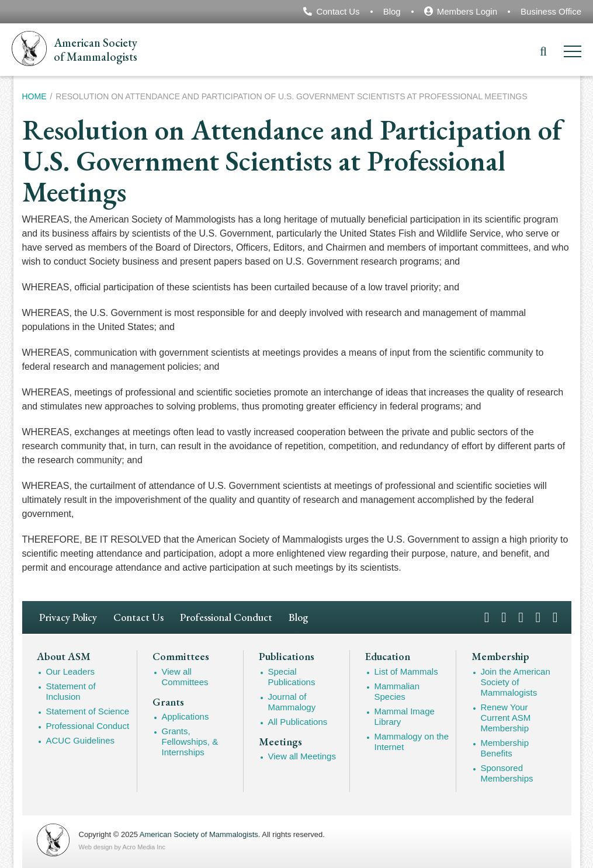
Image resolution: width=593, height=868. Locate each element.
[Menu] (573, 53)
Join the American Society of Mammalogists (516, 682)
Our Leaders (70, 671)
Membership (500, 657)
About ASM (64, 657)
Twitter (504, 617)
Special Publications (292, 677)
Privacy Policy (68, 617)
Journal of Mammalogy (292, 702)
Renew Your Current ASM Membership (506, 718)
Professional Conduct (226, 617)
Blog (392, 11)
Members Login (467, 11)
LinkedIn (555, 617)
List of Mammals (406, 671)
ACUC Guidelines (81, 740)
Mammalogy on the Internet (412, 742)
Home (34, 96)
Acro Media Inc (144, 847)
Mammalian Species (397, 691)
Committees (181, 657)
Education (388, 657)
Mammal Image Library (405, 716)
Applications (185, 716)
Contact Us (338, 11)
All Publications (298, 722)
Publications (287, 657)
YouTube (538, 617)
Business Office (551, 11)
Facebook (487, 617)
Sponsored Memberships (507, 773)
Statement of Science (88, 711)
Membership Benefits (505, 748)
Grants (168, 702)
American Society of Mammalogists (199, 834)
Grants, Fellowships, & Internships (190, 742)
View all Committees (185, 677)
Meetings (280, 742)
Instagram (521, 617)
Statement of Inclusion (71, 691)
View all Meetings (302, 756)
